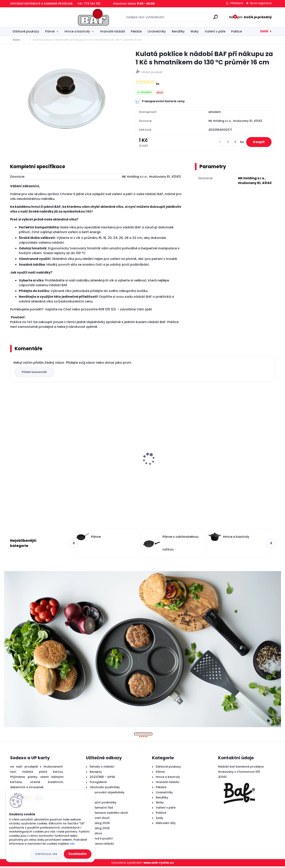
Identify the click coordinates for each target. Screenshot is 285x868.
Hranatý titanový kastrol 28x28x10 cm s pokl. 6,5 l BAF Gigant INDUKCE (42, 464)
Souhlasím (78, 854)
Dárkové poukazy (26, 31)
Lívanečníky (157, 31)
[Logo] (34, 17)
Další (264, 31)
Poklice (237, 31)
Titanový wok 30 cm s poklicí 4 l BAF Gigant (241, 464)
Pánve (50, 31)
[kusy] (225, 143)
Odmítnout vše (46, 854)
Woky (195, 31)
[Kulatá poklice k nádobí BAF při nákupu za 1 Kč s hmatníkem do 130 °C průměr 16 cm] (66, 97)
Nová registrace (261, 3)
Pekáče (136, 31)
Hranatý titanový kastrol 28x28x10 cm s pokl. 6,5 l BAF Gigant (109, 464)
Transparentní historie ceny (160, 101)
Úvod (16, 40)
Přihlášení (237, 3)
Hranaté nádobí (113, 31)
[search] (186, 19)
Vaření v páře (215, 31)
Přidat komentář (35, 374)
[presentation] (13, 454)
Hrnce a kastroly (77, 31)
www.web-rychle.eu (159, 864)
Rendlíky (178, 31)
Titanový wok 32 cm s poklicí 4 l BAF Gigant (174, 448)
